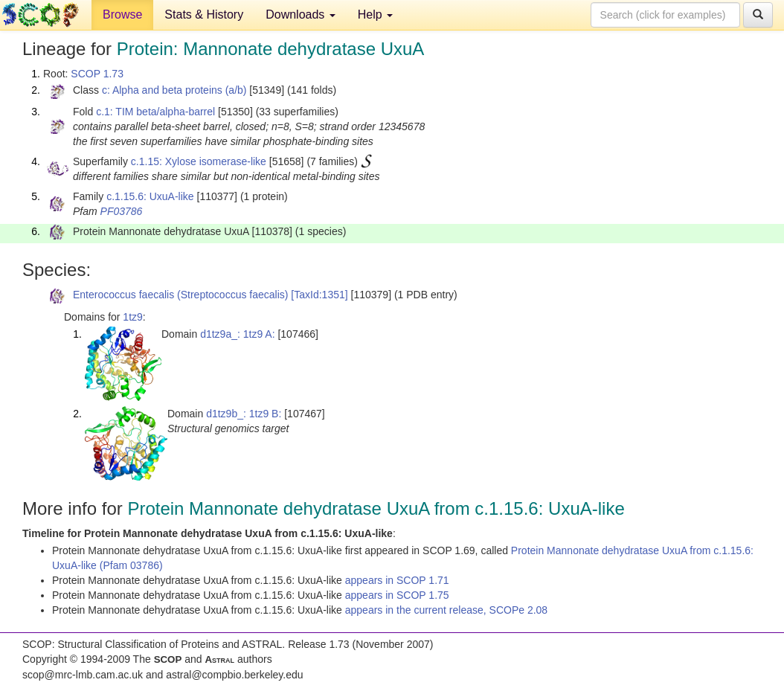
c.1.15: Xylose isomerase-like (199, 161)
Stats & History (204, 15)
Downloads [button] (301, 15)
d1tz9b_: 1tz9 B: (244, 414)
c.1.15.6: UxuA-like (150, 196)
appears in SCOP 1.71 (397, 580)
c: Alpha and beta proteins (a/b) (174, 90)
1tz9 (132, 317)
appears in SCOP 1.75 (397, 595)
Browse (122, 15)
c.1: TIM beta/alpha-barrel (155, 112)
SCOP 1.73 (97, 74)
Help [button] (375, 15)
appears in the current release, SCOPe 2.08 (446, 610)
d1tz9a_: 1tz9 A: (237, 334)
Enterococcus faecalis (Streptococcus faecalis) (180, 295)
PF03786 (122, 211)
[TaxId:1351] (319, 295)
